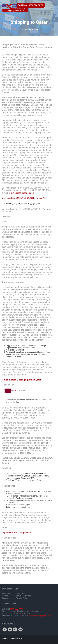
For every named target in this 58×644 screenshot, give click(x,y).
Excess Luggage (10, 638)
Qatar (14, 391)
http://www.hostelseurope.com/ (16, 533)
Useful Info (21, 594)
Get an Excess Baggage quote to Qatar (21, 380)
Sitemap (5, 598)
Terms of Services (23, 596)
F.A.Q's (5, 596)
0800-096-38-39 (17, 609)
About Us (6, 594)
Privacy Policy (22, 598)
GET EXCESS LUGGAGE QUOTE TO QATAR (24, 198)
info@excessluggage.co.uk (21, 193)
